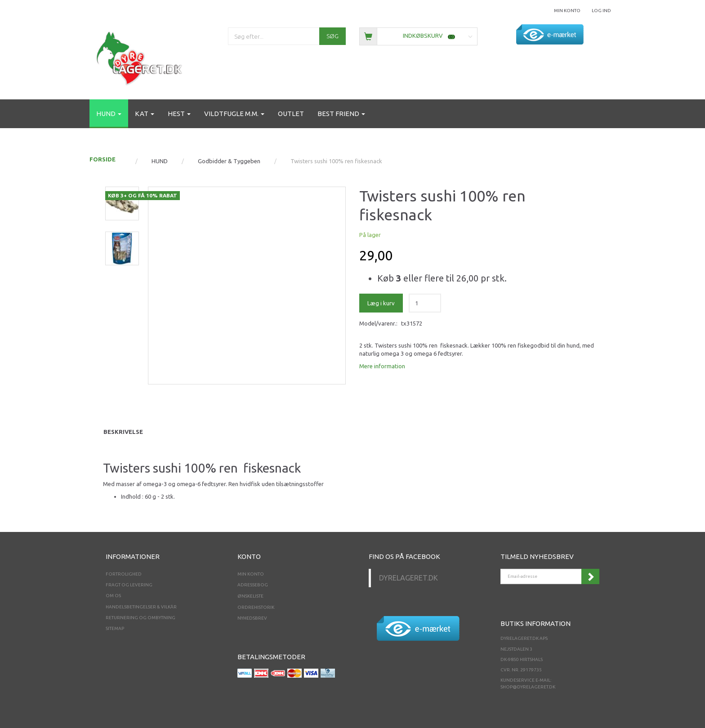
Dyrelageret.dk (408, 578)
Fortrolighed (124, 574)
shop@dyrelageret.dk (528, 687)
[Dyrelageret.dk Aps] (141, 56)
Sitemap (115, 628)
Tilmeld (590, 576)
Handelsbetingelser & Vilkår (141, 607)
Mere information (382, 366)
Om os (113, 596)
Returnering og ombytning (141, 618)
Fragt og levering (129, 585)
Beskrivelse (123, 432)
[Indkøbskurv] (418, 36)
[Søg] (332, 36)
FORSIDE (103, 159)
